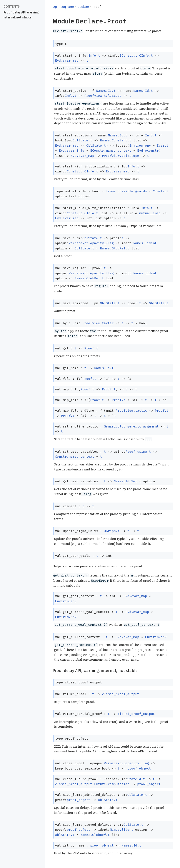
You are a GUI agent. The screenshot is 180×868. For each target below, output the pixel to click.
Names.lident (145, 243)
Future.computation (112, 784)
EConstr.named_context (111, 151)
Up (55, 7)
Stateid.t (136, 779)
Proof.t (91, 348)
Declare (83, 7)
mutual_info (150, 213)
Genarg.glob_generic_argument (131, 426)
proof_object (139, 768)
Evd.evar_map (67, 61)
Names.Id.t (106, 91)
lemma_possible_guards (126, 191)
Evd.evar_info (72, 151)
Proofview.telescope (103, 96)
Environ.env (140, 146)
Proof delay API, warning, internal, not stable (21, 15)
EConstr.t (128, 56)
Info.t (94, 56)
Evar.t (163, 146)
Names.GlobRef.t (115, 248)
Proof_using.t (138, 452)
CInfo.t (146, 56)
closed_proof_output (121, 694)
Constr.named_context (75, 457)
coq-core (67, 7)
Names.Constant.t (116, 140)
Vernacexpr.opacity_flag (91, 243)
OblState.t (82, 140)
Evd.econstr (148, 151)
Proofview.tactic (98, 323)
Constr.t (75, 171)
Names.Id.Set (125, 481)
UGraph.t (112, 531)
